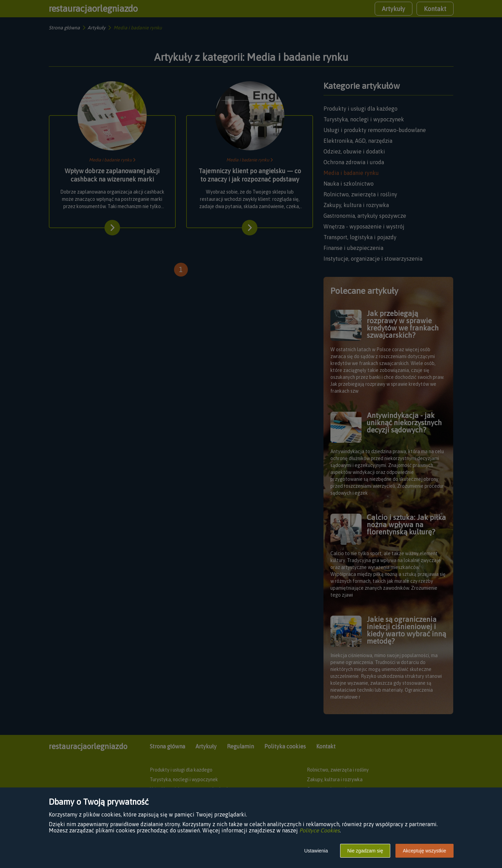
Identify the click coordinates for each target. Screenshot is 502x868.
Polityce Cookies (320, 830)
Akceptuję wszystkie (424, 851)
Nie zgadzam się (365, 851)
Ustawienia (316, 851)
